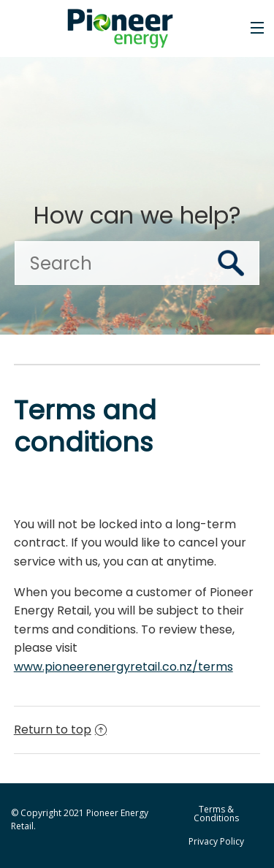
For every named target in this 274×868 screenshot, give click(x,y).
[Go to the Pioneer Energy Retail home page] (126, 28)
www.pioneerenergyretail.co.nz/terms (123, 667)
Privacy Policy (216, 841)
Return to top (60, 730)
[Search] (137, 263)
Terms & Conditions (216, 814)
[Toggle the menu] (257, 28)
